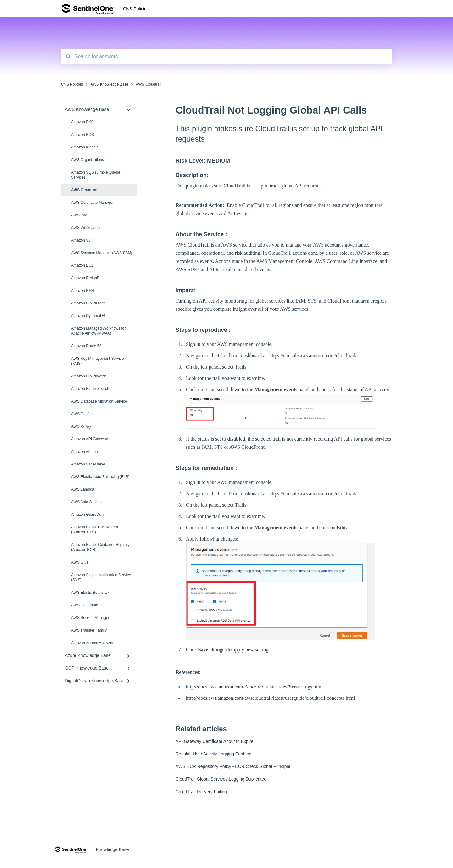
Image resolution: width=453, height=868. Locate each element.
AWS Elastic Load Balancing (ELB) (100, 477)
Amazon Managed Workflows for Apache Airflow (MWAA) (98, 331)
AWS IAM (79, 215)
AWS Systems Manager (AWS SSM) (102, 253)
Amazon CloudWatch (89, 376)
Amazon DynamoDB (88, 316)
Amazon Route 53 (86, 346)
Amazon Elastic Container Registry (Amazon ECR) (100, 547)
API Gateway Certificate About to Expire (214, 741)
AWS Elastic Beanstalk (90, 593)
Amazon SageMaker (88, 464)
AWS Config (81, 414)
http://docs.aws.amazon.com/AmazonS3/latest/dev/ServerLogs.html (254, 687)
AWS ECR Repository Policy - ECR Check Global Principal (233, 766)
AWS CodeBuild (85, 605)
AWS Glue (80, 562)
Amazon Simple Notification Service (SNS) (101, 577)
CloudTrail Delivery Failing (201, 792)
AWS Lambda (83, 489)
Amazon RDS (83, 135)
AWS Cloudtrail (85, 190)
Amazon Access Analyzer (92, 643)
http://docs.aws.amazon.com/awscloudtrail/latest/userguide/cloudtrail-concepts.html (270, 698)
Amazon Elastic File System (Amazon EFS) (95, 530)
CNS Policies (136, 9)
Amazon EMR (83, 291)
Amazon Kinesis (85, 147)
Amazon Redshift (85, 278)
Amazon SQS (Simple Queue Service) (96, 175)
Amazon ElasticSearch (90, 389)
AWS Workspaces (86, 228)
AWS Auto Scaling (86, 502)
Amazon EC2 (82, 265)
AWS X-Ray (81, 426)
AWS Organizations (87, 160)
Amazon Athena (84, 452)
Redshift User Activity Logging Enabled (213, 754)
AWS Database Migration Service (99, 401)
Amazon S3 (81, 240)
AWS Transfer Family (89, 630)
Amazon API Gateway (89, 439)
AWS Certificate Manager (92, 203)
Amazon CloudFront (88, 303)
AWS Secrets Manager (90, 618)
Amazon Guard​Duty (88, 515)
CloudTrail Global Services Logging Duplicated (221, 779)
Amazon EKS (82, 122)
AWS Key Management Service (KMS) (98, 361)
